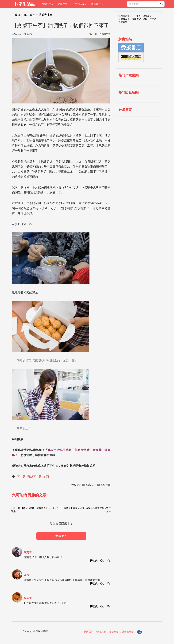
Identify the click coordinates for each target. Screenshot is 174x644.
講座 (145, 19)
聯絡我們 (101, 632)
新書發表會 (124, 19)
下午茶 (21, 477)
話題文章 (64, 4)
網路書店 (97, 4)
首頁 (17, 15)
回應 (94, 561)
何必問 (28, 598)
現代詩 (153, 19)
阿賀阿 (28, 552)
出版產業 (147, 16)
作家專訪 (123, 22)
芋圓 (46, 477)
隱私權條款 (128, 632)
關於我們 (89, 632)
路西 (26, 575)
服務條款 (114, 632)
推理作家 (136, 19)
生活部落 (80, 4)
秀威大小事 (46, 15)
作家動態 (47, 4)
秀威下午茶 (34, 477)
